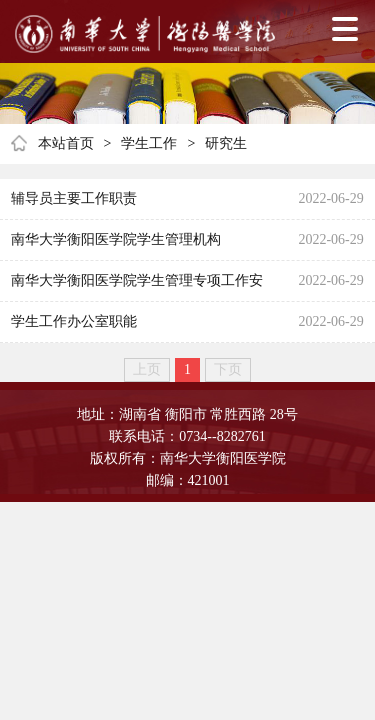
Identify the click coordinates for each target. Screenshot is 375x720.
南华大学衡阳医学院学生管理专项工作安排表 (137, 287)
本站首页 (66, 143)
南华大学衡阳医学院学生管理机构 (116, 239)
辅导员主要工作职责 (74, 198)
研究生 (226, 143)
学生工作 (149, 143)
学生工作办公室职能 (74, 321)
